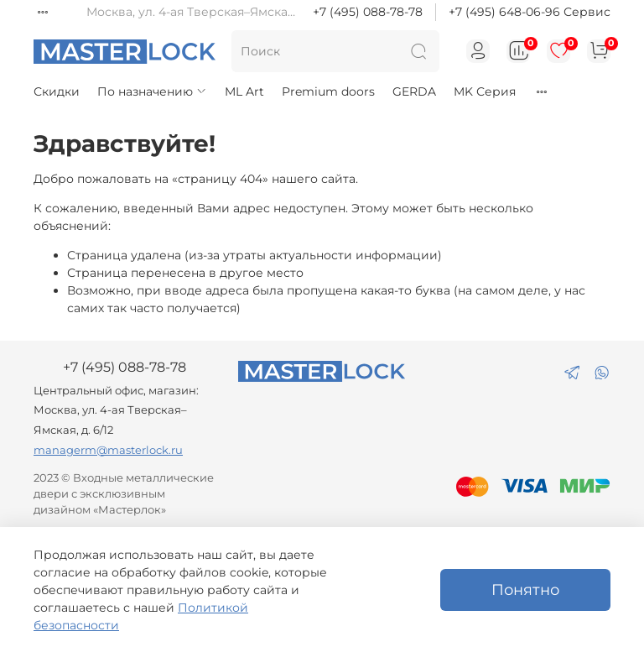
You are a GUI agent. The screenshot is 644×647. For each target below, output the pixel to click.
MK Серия (485, 91)
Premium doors (328, 91)
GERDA (414, 91)
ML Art (244, 91)
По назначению (152, 91)
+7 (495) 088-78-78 (368, 12)
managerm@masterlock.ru (108, 450)
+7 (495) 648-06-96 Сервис (530, 12)
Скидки (57, 91)
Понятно (525, 590)
